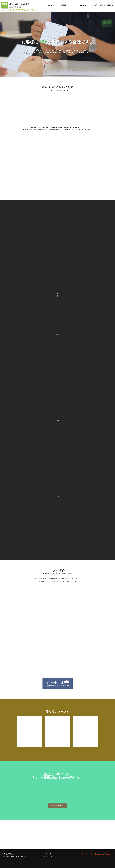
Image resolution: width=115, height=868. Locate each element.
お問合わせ (110, 5)
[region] (57, 42)
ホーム (50, 5)
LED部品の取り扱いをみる (57, 806)
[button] (59, 5)
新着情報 (64, 5)
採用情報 (102, 5)
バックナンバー (73, 5)
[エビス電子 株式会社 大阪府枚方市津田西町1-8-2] (15, 5)
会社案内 (95, 5)
